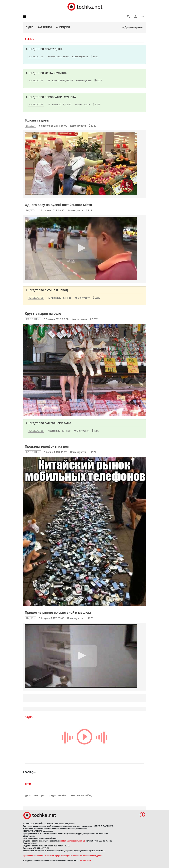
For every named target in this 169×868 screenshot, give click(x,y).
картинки (33, 319)
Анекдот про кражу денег (44, 49)
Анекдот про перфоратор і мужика (51, 97)
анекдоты (36, 57)
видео (30, 126)
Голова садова (37, 120)
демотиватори (35, 795)
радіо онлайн (58, 795)
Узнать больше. (84, 861)
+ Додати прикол (133, 27)
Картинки (45, 27)
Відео (29, 27)
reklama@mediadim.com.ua (73, 841)
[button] (135, 16)
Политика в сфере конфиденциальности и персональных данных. (74, 856)
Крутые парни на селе (43, 314)
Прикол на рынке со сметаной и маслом (58, 613)
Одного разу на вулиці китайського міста (58, 205)
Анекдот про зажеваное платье (49, 423)
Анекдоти (63, 27)
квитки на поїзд (81, 795)
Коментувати (80, 56)
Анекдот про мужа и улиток (46, 73)
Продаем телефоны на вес (47, 446)
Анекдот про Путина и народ (47, 290)
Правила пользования (33, 856)
